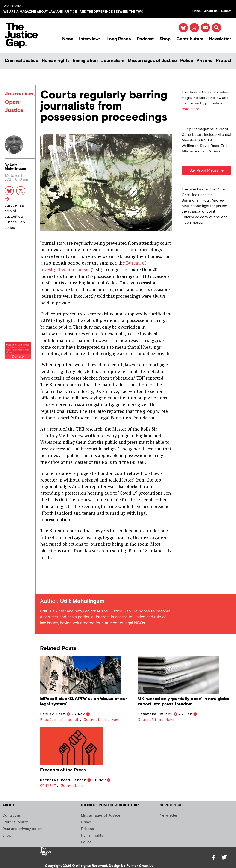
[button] (216, 28)
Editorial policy (15, 822)
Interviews (90, 39)
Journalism (113, 61)
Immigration (85, 61)
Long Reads (119, 39)
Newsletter (220, 39)
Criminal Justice (21, 61)
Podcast (145, 39)
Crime (86, 822)
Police (187, 61)
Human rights (56, 61)
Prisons (204, 61)
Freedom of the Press (63, 770)
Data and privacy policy (22, 829)
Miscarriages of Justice (152, 61)
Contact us (12, 816)
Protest (224, 61)
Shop (165, 39)
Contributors (190, 39)
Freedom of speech (60, 720)
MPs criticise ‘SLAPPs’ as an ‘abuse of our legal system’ (84, 702)
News (68, 39)
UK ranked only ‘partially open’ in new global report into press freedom (184, 702)
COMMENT (48, 786)
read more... (191, 109)
